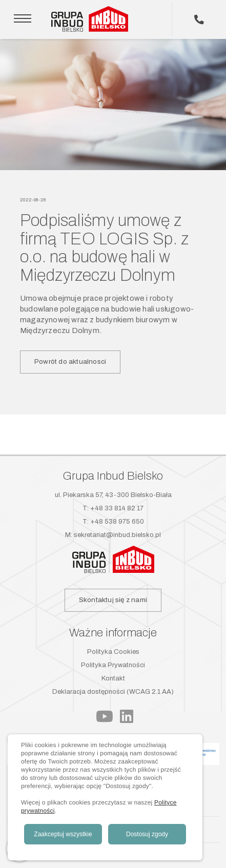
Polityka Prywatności (113, 665)
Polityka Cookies (113, 652)
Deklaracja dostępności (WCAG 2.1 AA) (113, 692)
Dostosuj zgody (147, 834)
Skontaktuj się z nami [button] (113, 600)
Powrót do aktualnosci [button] (70, 361)
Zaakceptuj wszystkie (63, 834)
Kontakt (113, 678)
